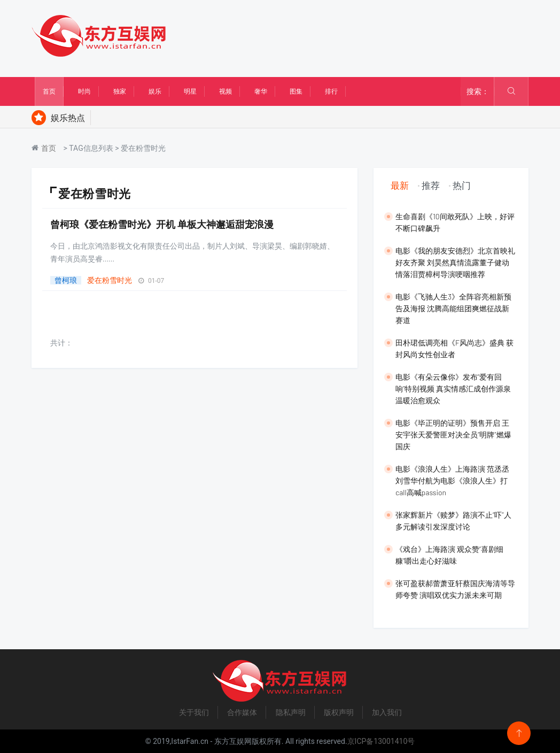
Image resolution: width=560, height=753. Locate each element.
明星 (190, 91)
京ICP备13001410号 (381, 741)
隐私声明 (291, 712)
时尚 (84, 91)
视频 (225, 91)
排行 (331, 91)
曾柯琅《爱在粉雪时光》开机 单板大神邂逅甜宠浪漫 (162, 224)
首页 (49, 91)
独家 (120, 91)
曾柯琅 (66, 280)
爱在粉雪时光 (110, 280)
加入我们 (387, 712)
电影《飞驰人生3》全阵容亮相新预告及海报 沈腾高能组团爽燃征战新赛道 (453, 308)
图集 (296, 91)
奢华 (261, 91)
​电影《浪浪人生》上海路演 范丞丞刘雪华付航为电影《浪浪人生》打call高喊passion (452, 481)
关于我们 (194, 712)
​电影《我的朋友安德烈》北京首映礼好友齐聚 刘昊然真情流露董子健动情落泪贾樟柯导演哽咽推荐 (455, 262)
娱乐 (155, 91)
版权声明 (339, 712)
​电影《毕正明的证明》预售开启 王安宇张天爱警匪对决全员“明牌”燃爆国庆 (453, 435)
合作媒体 (242, 712)
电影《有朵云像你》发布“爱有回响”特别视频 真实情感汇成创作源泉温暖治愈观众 (453, 389)
